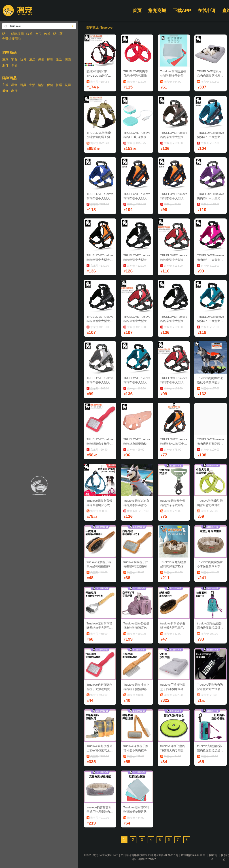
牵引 (14, 65)
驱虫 (5, 34)
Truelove (106, 28)
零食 (14, 59)
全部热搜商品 (12, 39)
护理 (50, 59)
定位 (38, 34)
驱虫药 (58, 34)
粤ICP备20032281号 (166, 855)
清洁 (32, 59)
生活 (59, 59)
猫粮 (30, 34)
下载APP (182, 11)
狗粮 (47, 34)
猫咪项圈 (17, 34)
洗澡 (68, 59)
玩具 (23, 59)
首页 (137, 11)
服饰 (5, 65)
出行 (14, 91)
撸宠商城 (157, 11)
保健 (41, 59)
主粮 (5, 59)
